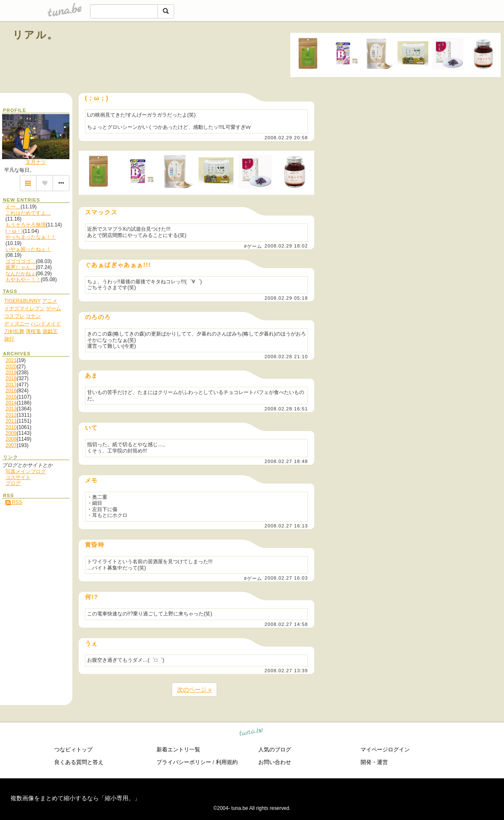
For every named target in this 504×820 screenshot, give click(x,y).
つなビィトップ (73, 749)
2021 (11, 360)
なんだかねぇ (21, 274)
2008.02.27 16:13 (286, 526)
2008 (11, 439)
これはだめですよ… (28, 213)
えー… (13, 207)
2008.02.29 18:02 (286, 246)
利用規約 (227, 762)
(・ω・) (14, 231)
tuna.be (251, 733)
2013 (11, 409)
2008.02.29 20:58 (286, 138)
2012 (11, 415)
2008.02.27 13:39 (286, 671)
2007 (11, 445)
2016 (11, 391)
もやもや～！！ (23, 280)
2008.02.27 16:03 (286, 578)
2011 (11, 421)
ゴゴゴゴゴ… (21, 261)
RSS (14, 502)
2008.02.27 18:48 (286, 461)
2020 (11, 367)
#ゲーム (253, 246)
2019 (11, 373)
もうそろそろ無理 (26, 225)
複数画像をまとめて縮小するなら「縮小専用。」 (75, 798)
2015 (11, 397)
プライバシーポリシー (184, 762)
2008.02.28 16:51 (286, 409)
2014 (11, 403)
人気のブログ (275, 749)
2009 (11, 433)
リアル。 (36, 35)
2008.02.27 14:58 (286, 624)
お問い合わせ (275, 762)
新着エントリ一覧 (178, 749)
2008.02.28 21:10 (286, 357)
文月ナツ (36, 162)
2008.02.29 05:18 (286, 298)
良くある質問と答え (79, 762)
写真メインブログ (26, 471)
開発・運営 (374, 762)
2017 (11, 385)
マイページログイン (385, 749)
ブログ (13, 483)
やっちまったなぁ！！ (31, 237)
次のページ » (194, 690)
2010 (11, 427)
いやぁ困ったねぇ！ (28, 249)
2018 (11, 378)
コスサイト (18, 477)
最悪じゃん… (21, 267)
